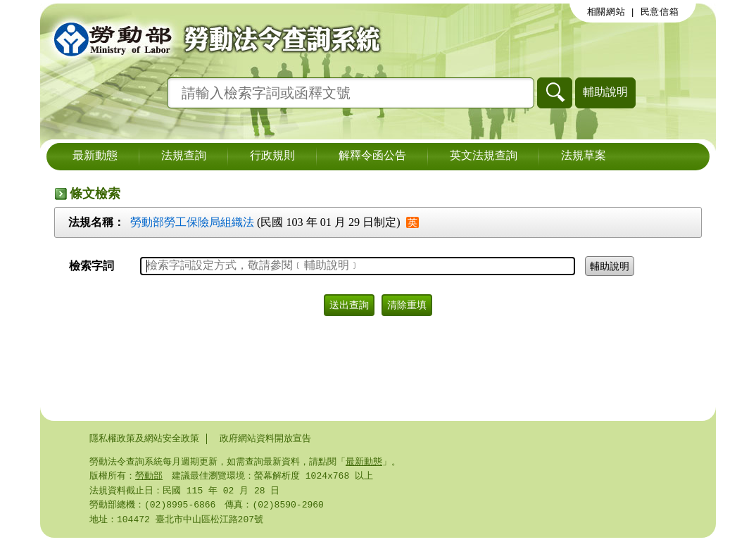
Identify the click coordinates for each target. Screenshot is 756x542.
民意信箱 (660, 12)
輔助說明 (605, 92)
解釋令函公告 (372, 156)
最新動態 (95, 156)
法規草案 (584, 156)
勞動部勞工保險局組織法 (192, 222)
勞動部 (149, 477)
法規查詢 (184, 156)
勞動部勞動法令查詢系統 (213, 39)
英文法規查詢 (484, 156)
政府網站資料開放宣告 (265, 439)
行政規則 (272, 156)
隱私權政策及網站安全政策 (144, 439)
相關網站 (606, 12)
